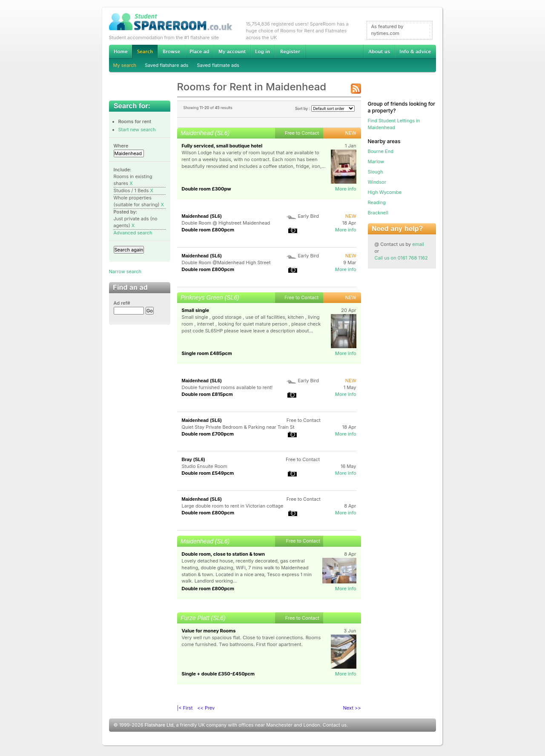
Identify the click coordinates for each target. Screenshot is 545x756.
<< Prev (206, 708)
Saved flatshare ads (166, 65)
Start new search (137, 130)
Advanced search (133, 233)
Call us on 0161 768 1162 (401, 258)
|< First (185, 708)
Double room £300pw (207, 189)
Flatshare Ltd (159, 725)
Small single (196, 310)
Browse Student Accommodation (171, 52)
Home (120, 52)
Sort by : (325, 108)
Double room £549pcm (208, 473)
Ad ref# (122, 303)
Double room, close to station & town (224, 554)
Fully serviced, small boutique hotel (222, 146)
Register (290, 52)
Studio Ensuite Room (205, 466)
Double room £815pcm (207, 394)
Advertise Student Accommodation (199, 52)
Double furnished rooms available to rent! (227, 387)
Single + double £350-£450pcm (218, 674)
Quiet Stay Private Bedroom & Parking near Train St (238, 427)
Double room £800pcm (208, 230)
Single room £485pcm (207, 353)
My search (125, 65)
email (418, 244)
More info (346, 189)
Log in (262, 52)
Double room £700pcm (208, 434)
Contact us (335, 725)
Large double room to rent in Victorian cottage (233, 506)
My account (232, 52)
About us (379, 52)
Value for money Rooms (209, 631)
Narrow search (125, 271)
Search (145, 52)
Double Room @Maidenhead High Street (226, 263)
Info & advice (415, 52)
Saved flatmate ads (218, 65)
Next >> (352, 708)
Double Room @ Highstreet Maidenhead (226, 223)
